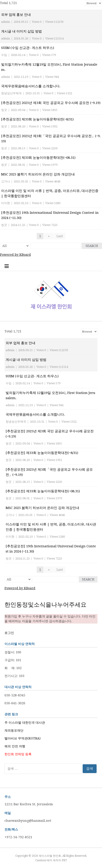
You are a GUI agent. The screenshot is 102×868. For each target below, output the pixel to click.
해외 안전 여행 (15, 746)
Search (92, 246)
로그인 (9, 633)
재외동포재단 (14, 730)
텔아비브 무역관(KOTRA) (23, 738)
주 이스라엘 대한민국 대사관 (25, 723)
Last (60, 236)
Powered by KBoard (15, 255)
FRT (64, 860)
